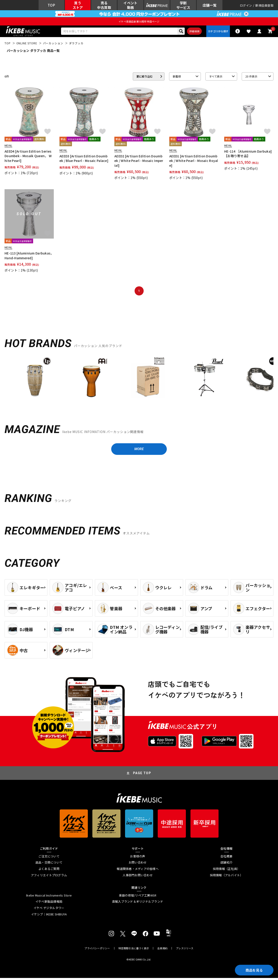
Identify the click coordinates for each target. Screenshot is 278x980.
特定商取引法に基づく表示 (134, 950)
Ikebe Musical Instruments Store (49, 897)
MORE (139, 451)
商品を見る (253, 970)
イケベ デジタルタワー (49, 910)
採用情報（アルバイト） (226, 877)
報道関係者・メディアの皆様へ (138, 871)
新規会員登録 (264, 6)
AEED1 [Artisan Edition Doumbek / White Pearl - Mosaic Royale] (194, 162)
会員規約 (162, 950)
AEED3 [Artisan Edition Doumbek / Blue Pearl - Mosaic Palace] (84, 160)
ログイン (246, 6)
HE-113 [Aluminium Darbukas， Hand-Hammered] (29, 257)
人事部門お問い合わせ (138, 877)
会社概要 (226, 858)
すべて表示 (216, 78)
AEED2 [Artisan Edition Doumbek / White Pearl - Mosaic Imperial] (139, 162)
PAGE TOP (142, 775)
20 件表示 (251, 78)
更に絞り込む (145, 78)
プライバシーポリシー (97, 950)
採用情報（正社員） (226, 871)
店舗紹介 (226, 864)
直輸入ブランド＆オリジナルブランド (138, 904)
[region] (139, 381)
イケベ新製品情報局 (49, 904)
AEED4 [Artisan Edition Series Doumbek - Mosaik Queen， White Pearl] (28, 157)
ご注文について (49, 858)
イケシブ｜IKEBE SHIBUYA (49, 916)
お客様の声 (138, 858)
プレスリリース (185, 950)
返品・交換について (49, 864)
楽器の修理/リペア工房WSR (138, 897)
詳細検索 (193, 32)
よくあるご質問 (49, 871)
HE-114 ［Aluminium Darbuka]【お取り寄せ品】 (248, 155)
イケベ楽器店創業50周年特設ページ (139, 22)
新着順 (177, 78)
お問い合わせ (138, 864)
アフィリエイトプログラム (49, 877)
